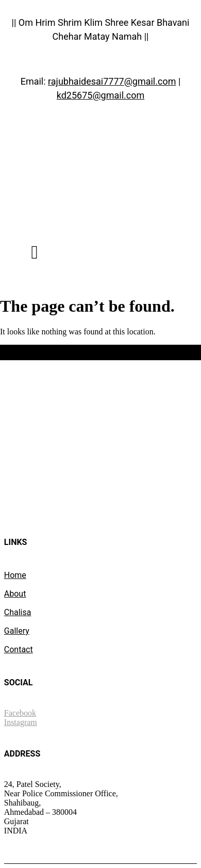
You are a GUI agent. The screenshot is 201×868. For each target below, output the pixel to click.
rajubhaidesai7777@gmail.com (112, 81)
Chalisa (18, 612)
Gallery (17, 631)
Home (15, 575)
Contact (19, 649)
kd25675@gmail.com (101, 95)
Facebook (20, 713)
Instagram (21, 722)
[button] (35, 252)
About (15, 594)
